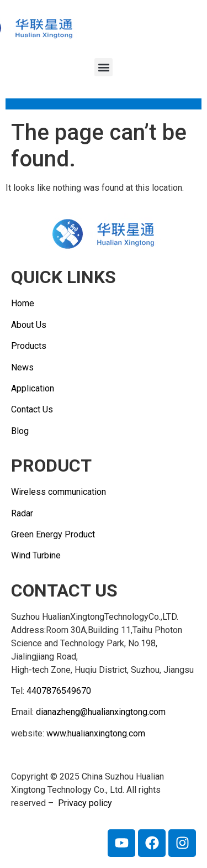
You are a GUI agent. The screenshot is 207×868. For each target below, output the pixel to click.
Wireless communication (59, 492)
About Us (29, 325)
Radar (22, 513)
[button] (104, 67)
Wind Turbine (36, 555)
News (22, 367)
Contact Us (32, 409)
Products (29, 346)
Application (33, 388)
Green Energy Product (53, 534)
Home (23, 303)
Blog (20, 431)
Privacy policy (85, 803)
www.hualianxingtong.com (96, 733)
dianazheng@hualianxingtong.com (101, 712)
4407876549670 (59, 691)
